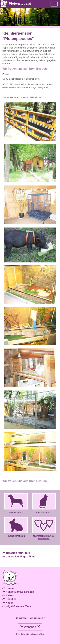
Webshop (30, 627)
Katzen (10, 595)
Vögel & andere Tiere (18, 606)
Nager (9, 603)
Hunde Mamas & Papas (20, 592)
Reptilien (11, 599)
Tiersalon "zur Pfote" (18, 553)
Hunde (10, 588)
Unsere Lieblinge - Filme (20, 557)
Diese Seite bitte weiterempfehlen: (30, 634)
